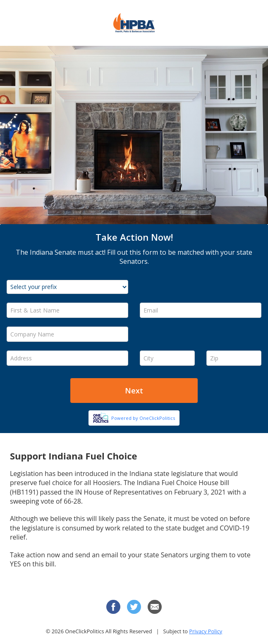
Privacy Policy (206, 631)
